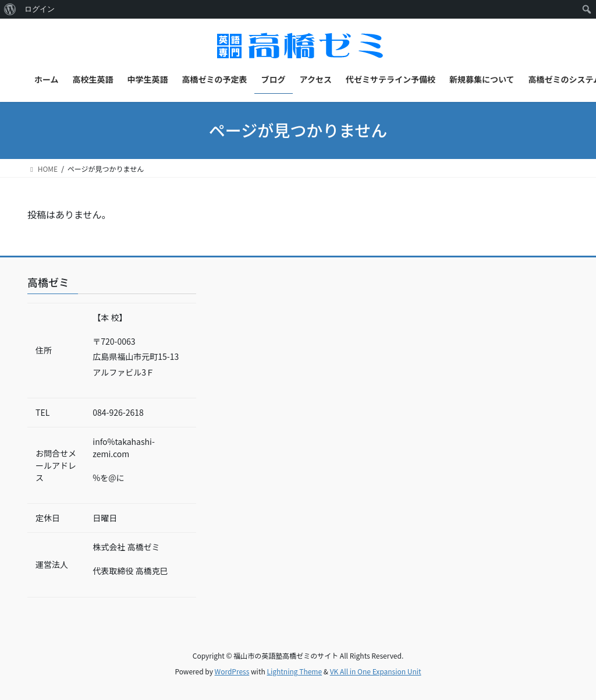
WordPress (232, 671)
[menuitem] (10, 9)
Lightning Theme (294, 671)
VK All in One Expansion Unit (376, 671)
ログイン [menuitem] (40, 9)
